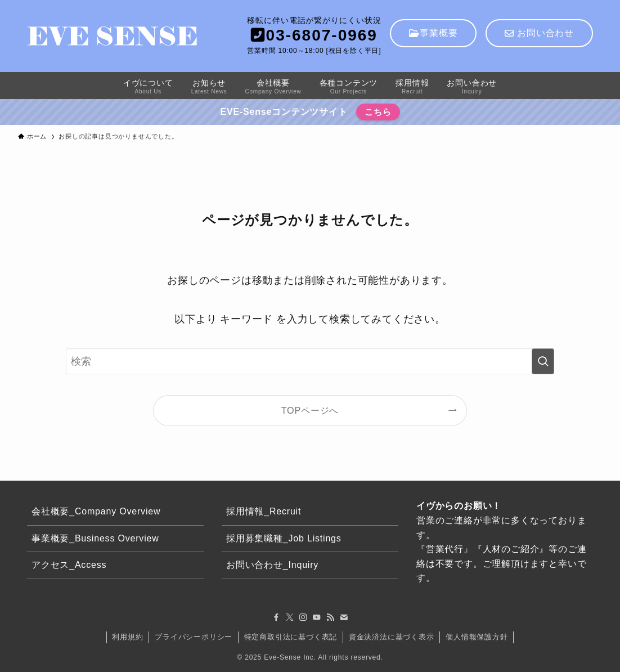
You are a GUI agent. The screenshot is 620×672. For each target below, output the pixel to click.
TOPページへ (310, 410)
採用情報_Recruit (264, 511)
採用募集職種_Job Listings (284, 538)
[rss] (330, 617)
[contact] (344, 617)
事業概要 (433, 33)
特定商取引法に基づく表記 (291, 637)
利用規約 (127, 637)
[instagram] (303, 617)
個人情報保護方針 (477, 637)
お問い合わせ (539, 33)
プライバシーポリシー (194, 637)
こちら (377, 112)
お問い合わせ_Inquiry (272, 565)
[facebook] (276, 617)
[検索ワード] (310, 361)
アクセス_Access (69, 565)
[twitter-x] (290, 617)
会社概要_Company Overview (96, 511)
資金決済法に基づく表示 (392, 637)
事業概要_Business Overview (95, 538)
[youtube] (317, 617)
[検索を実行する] (543, 361)
